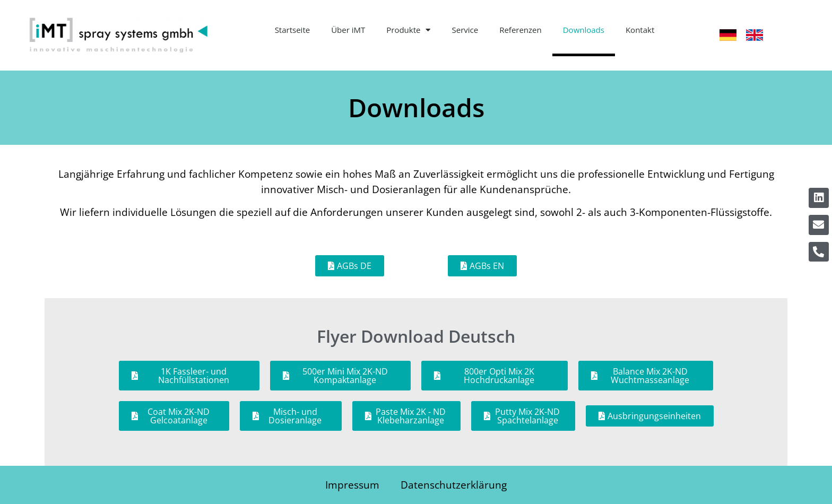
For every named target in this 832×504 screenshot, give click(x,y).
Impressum (352, 485)
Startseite (293, 30)
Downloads (584, 30)
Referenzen (521, 30)
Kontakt (640, 30)
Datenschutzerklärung (454, 485)
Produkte (408, 30)
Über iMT (348, 30)
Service (465, 30)
